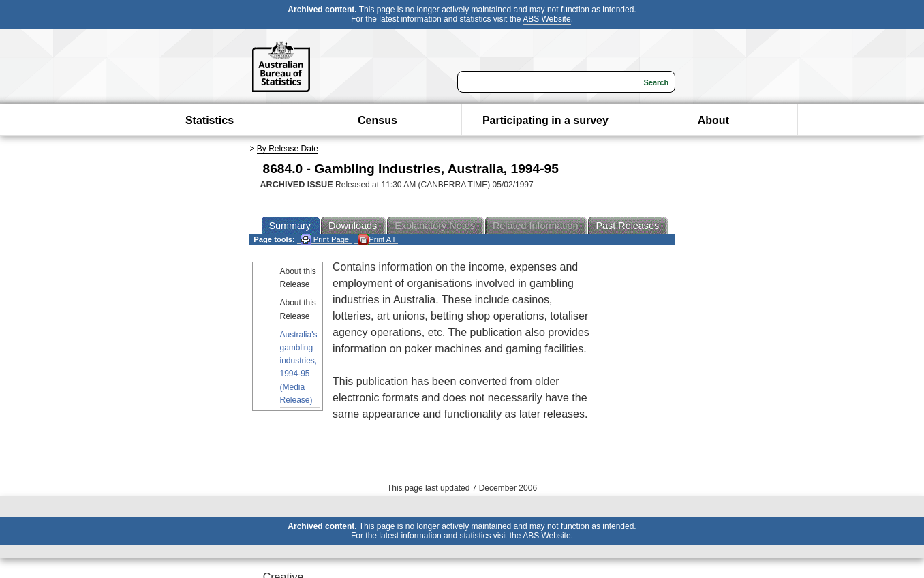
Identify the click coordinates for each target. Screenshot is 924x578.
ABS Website (546, 19)
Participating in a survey (545, 120)
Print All (376, 240)
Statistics (210, 120)
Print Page (325, 240)
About (713, 120)
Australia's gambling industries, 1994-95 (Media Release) (299, 367)
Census (378, 120)
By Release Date (288, 149)
